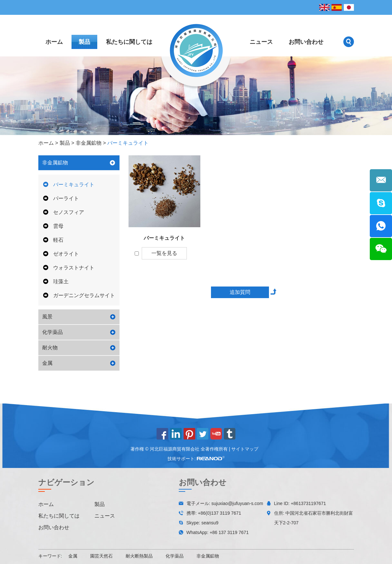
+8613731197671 (308, 503)
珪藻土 (56, 282)
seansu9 (210, 523)
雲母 (53, 226)
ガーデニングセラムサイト (79, 295)
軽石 (53, 240)
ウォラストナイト (69, 268)
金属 (47, 363)
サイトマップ (245, 449)
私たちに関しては (129, 42)
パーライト (61, 198)
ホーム (54, 42)
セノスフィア (64, 212)
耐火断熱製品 (139, 556)
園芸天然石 (101, 556)
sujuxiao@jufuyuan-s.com (237, 503)
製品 (84, 42)
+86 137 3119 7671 (229, 532)
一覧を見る (164, 253)
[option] (196, 96)
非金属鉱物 (89, 143)
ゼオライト (61, 254)
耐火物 (50, 348)
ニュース (261, 42)
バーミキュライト (128, 143)
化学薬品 (53, 332)
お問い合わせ (306, 42)
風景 (47, 317)
